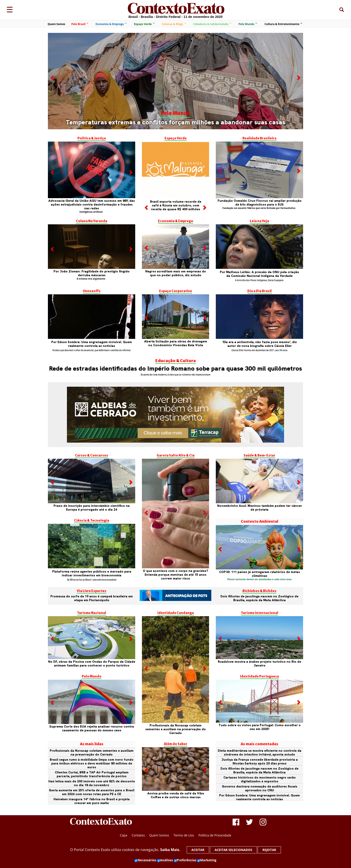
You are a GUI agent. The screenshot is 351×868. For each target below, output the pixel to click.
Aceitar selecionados (233, 850)
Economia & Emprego (111, 24)
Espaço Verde (144, 24)
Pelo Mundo (248, 24)
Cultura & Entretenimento (283, 24)
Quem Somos (57, 24)
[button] (53, 102)
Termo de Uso (184, 835)
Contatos (138, 835)
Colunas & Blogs (174, 24)
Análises (165, 860)
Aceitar (198, 850)
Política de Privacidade (215, 835)
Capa (123, 835)
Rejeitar (269, 850)
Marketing (207, 860)
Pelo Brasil (80, 24)
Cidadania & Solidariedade (212, 24)
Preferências (185, 860)
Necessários (145, 860)
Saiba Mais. (170, 850)
